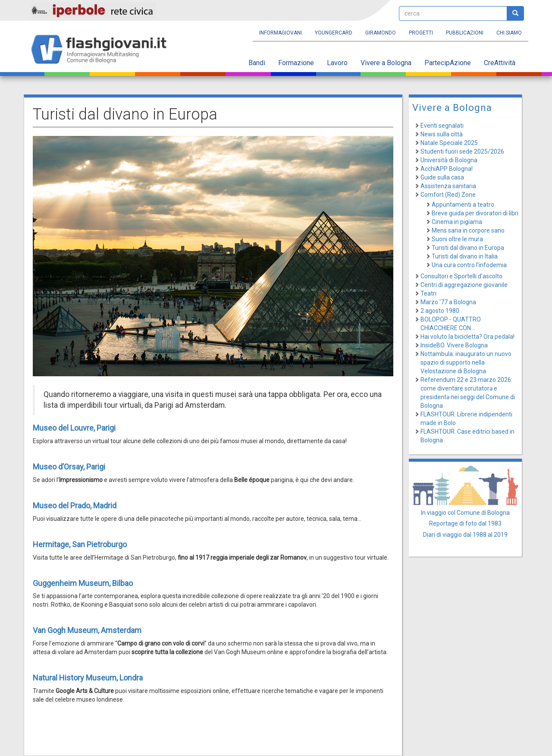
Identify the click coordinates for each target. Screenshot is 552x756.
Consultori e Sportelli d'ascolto (461, 276)
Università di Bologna (449, 160)
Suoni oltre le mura (457, 239)
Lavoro (337, 63)
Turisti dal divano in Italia (465, 256)
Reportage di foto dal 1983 (465, 523)
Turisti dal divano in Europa (468, 248)
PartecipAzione (448, 63)
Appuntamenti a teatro (463, 205)
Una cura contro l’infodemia (469, 265)
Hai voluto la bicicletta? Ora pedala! (467, 337)
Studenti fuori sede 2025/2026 (462, 151)
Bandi (257, 63)
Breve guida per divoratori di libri (475, 213)
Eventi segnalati (442, 126)
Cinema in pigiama (457, 222)
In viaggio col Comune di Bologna (465, 513)
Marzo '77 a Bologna (448, 302)
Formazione (296, 63)
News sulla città (442, 134)
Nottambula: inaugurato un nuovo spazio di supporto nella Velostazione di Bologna (466, 362)
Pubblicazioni (465, 33)
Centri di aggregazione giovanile (464, 285)
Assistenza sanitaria (448, 186)
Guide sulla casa (442, 177)
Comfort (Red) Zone (448, 195)
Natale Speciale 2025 (449, 143)
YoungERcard (334, 33)
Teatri (428, 293)
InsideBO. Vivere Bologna (454, 345)
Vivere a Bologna (386, 63)
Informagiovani (281, 33)
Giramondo (381, 33)
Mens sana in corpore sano (468, 230)
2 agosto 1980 (440, 311)
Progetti (421, 33)
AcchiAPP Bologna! (447, 169)
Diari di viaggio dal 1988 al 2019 (465, 535)
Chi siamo (509, 33)
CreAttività (500, 63)
